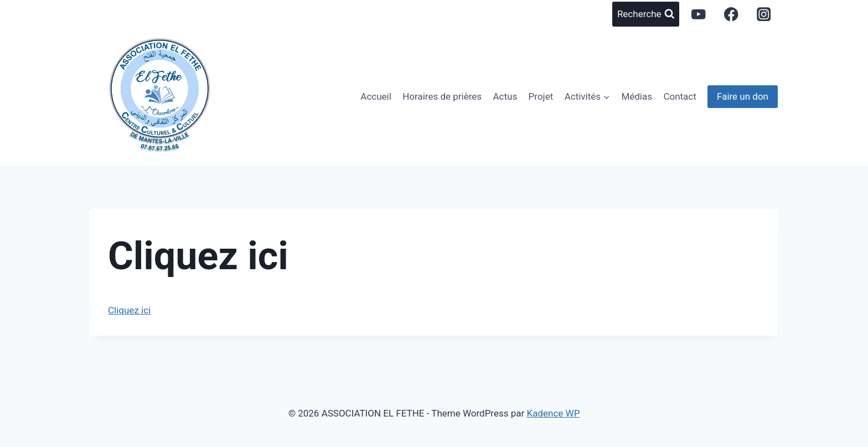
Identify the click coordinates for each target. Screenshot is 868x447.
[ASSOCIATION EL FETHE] (159, 91)
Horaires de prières (442, 96)
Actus (505, 96)
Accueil (376, 96)
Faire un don (743, 96)
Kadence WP (554, 413)
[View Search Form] (645, 14)
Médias (637, 96)
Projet (541, 96)
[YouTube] (699, 14)
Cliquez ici (129, 310)
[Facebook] (731, 14)
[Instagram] (764, 14)
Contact (680, 96)
